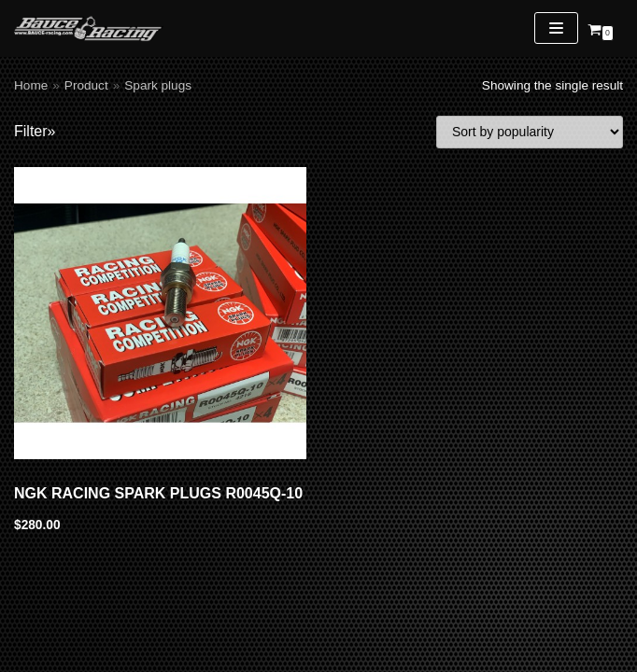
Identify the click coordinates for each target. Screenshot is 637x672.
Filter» (35, 131)
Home (31, 85)
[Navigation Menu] (556, 28)
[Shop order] (530, 132)
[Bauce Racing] (89, 28)
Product (86, 85)
